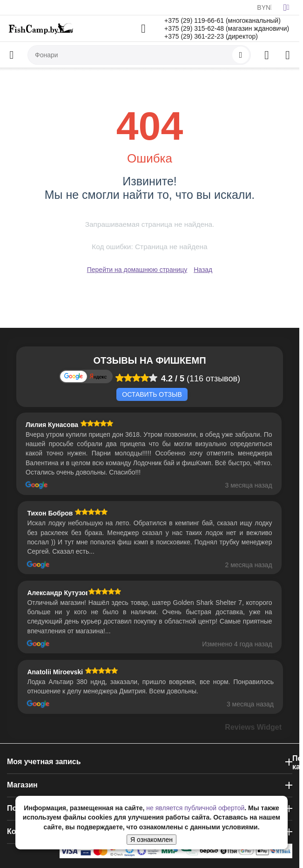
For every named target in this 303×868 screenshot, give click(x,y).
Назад (203, 270)
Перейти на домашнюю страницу (137, 270)
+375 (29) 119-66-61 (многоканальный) (222, 20)
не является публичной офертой (195, 808)
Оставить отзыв (152, 394)
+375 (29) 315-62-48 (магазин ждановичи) (227, 28)
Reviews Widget (253, 727)
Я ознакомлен (151, 840)
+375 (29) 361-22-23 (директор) (211, 36)
